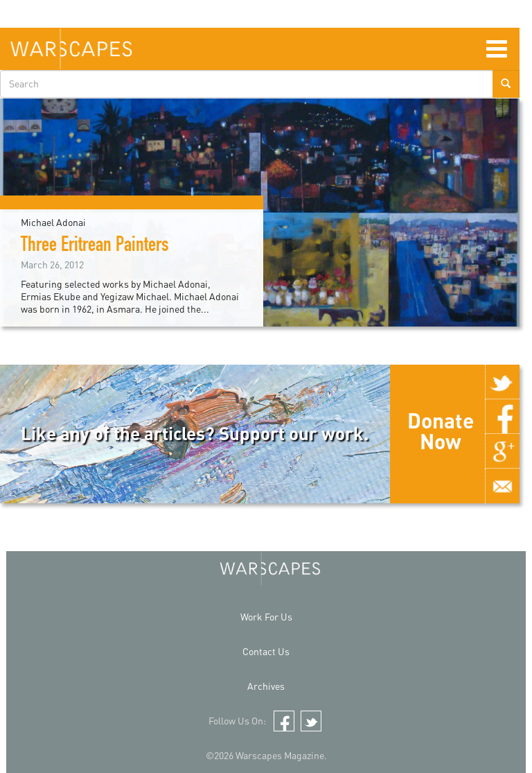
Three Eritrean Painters (95, 247)
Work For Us (266, 617)
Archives (266, 686)
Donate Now (441, 431)
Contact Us (266, 651)
